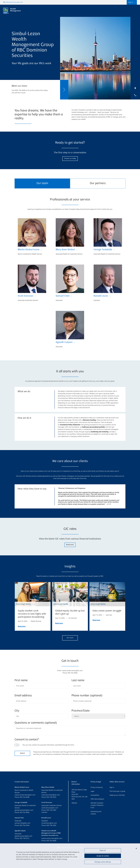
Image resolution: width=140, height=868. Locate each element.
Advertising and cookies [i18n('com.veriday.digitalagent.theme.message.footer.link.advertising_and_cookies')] (96, 813)
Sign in (112, 787)
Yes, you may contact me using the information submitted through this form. (48, 745)
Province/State (81, 711)
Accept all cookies (103, 856)
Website (74, 803)
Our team (42, 183)
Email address (23, 696)
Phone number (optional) (87, 696)
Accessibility (95, 795)
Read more (70, 545)
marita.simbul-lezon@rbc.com (25, 795)
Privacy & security (97, 787)
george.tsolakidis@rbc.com (24, 810)
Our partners (98, 183)
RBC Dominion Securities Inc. (13, 2)
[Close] (136, 849)
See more (70, 638)
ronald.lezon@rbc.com (49, 823)
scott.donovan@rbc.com (50, 808)
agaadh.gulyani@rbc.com (23, 836)
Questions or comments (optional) (36, 723)
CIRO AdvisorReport (97, 799)
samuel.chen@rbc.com (22, 823)
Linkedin (44, 812)
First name (21, 680)
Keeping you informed (117, 795)
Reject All (103, 851)
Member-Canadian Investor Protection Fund (97, 805)
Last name (78, 680)
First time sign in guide (117, 791)
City (17, 711)
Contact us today (70, 159)
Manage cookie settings (103, 863)
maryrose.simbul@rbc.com (51, 795)
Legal (92, 791)
